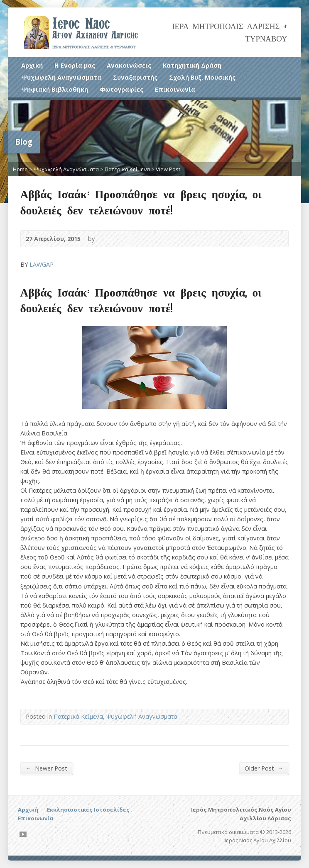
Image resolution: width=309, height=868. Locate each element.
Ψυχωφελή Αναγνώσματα (61, 77)
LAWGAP (42, 264)
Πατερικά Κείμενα (127, 169)
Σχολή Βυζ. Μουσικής (202, 77)
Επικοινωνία (175, 89)
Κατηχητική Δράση (192, 65)
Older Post (264, 768)
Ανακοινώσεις (129, 65)
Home (20, 169)
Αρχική (32, 65)
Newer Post (47, 768)
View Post (168, 169)
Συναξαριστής (135, 77)
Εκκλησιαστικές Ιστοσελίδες (88, 810)
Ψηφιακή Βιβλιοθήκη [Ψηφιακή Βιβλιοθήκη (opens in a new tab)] (55, 89)
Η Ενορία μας (75, 65)
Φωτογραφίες (121, 89)
